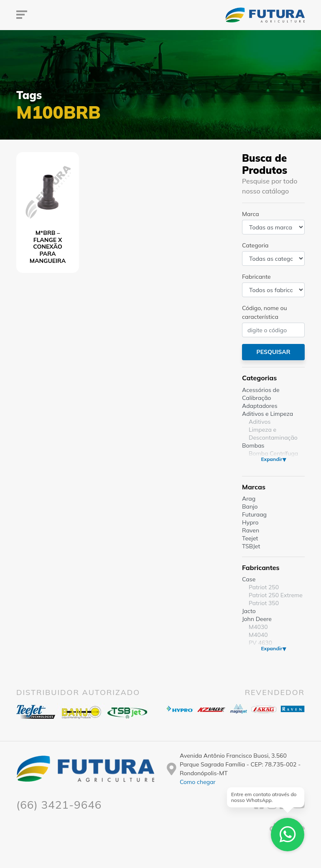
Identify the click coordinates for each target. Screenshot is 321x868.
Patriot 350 (264, 603)
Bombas (253, 445)
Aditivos (260, 422)
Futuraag (254, 514)
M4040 (258, 635)
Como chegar (198, 782)
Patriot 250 (264, 587)
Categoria (255, 245)
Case (249, 579)
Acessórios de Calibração (261, 394)
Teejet (250, 538)
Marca (251, 214)
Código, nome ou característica (265, 312)
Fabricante (256, 277)
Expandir (271, 459)
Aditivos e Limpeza (267, 414)
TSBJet (251, 546)
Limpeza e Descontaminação (273, 434)
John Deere (257, 619)
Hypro (250, 522)
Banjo (250, 507)
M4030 (258, 627)
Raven (251, 530)
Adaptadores (260, 406)
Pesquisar (273, 352)
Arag (249, 499)
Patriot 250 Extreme (276, 595)
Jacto (249, 611)
